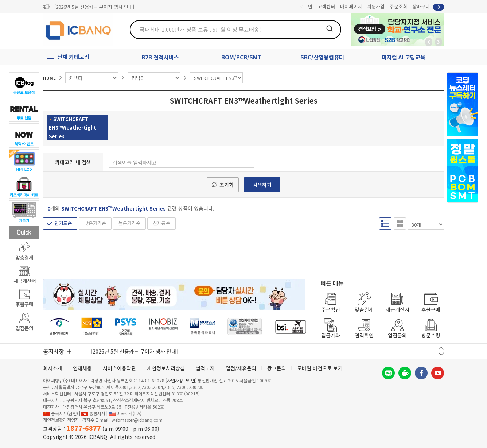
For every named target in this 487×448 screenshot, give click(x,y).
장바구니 (428, 7)
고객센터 (326, 6)
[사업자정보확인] (181, 380)
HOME (49, 78)
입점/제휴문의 (241, 368)
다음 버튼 (441, 354)
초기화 (227, 185)
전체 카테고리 (73, 57)
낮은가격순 (95, 223)
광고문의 (277, 368)
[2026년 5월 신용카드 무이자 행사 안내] (94, 7)
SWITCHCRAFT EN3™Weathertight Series (73, 128)
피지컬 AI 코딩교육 (404, 57)
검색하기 (262, 185)
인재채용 (82, 368)
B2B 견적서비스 (160, 57)
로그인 (306, 6)
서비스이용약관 (119, 368)
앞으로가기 (439, 42)
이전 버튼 (441, 348)
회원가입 (376, 6)
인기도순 (63, 223)
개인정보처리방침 (166, 368)
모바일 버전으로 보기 (320, 368)
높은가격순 (129, 223)
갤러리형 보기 (400, 224)
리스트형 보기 (385, 224)
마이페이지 (351, 6)
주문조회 (398, 6)
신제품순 (161, 223)
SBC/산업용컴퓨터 (322, 57)
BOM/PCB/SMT (241, 57)
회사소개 (52, 368)
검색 (330, 28)
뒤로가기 (429, 42)
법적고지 (205, 368)
